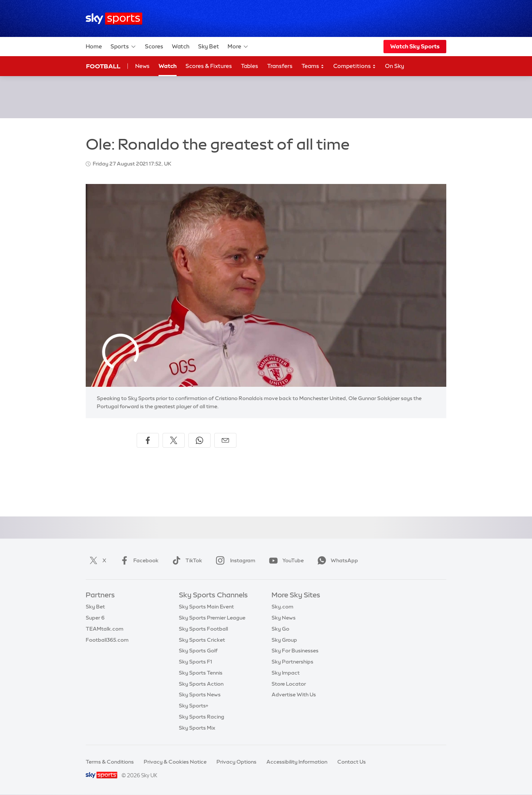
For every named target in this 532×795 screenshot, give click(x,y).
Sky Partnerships (292, 662)
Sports (123, 47)
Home (94, 46)
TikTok (186, 560)
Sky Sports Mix (197, 728)
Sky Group (284, 640)
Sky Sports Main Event (206, 607)
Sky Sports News (200, 695)
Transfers (280, 66)
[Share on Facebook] (148, 440)
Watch (181, 46)
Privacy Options (236, 762)
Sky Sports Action (201, 684)
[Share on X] (174, 440)
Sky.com (282, 607)
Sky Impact (286, 673)
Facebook (138, 560)
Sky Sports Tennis (201, 673)
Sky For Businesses (295, 651)
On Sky (395, 66)
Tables (250, 66)
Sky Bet (209, 46)
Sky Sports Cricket (202, 640)
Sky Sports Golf (198, 651)
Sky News (284, 618)
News (142, 66)
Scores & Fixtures (209, 66)
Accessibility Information (297, 762)
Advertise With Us (294, 695)
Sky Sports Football (203, 629)
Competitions (355, 66)
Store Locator (289, 684)
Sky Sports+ (194, 706)
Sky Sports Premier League (212, 618)
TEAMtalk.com (105, 629)
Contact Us (352, 762)
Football (103, 66)
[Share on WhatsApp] (199, 440)
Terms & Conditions (110, 762)
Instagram (234, 560)
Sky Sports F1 (195, 662)
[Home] (114, 19)
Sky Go (280, 629)
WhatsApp (336, 560)
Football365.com (107, 640)
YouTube (285, 560)
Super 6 (95, 618)
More (238, 47)
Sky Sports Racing (202, 717)
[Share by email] (225, 440)
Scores (154, 46)
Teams (313, 66)
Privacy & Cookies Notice (175, 762)
